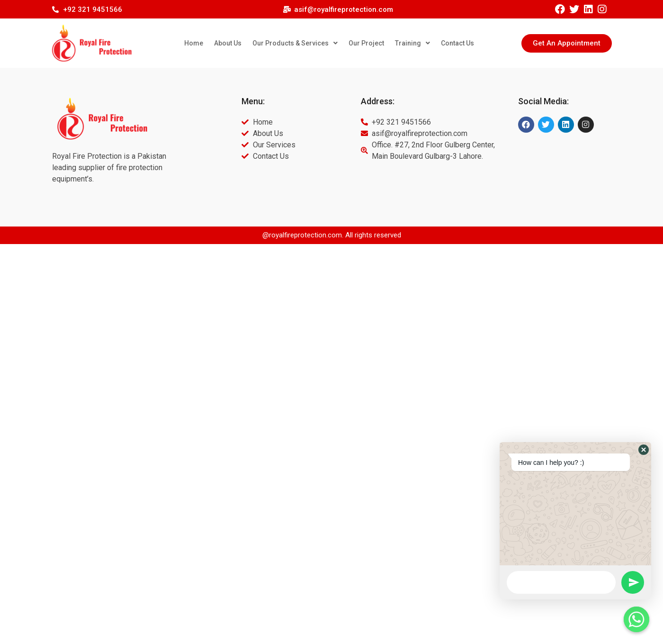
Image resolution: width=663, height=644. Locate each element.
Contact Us (457, 43)
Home (194, 43)
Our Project (366, 43)
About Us (228, 43)
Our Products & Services (295, 43)
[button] (567, 43)
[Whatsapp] (636, 619)
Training (412, 43)
